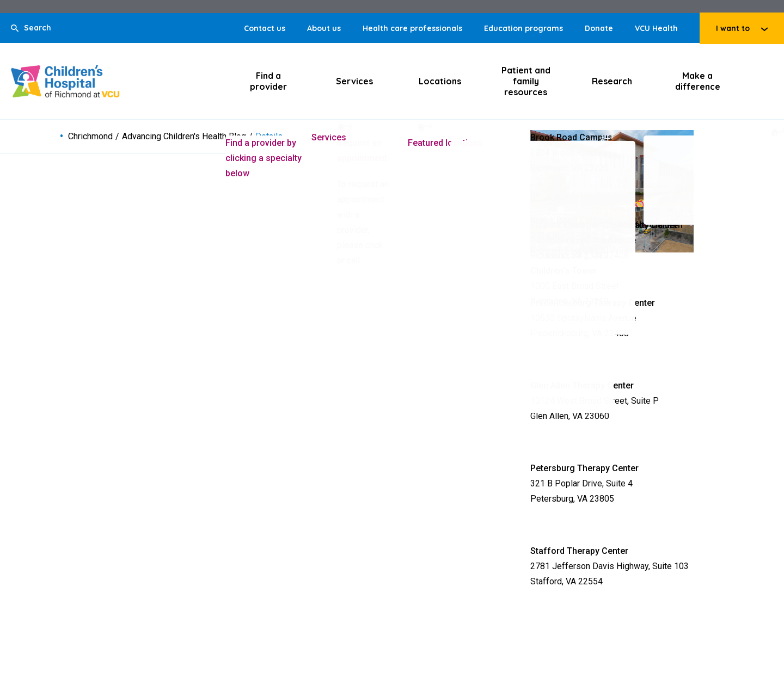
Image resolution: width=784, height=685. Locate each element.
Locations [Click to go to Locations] (440, 81)
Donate (599, 28)
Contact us (265, 28)
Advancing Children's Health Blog (184, 137)
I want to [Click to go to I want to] (733, 28)
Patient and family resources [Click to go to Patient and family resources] (526, 81)
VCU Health (656, 28)
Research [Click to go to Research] (612, 81)
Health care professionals (412, 28)
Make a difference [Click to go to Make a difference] (698, 81)
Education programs (523, 28)
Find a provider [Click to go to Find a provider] (268, 81)
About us (324, 28)
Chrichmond (90, 137)
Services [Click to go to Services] (354, 81)
